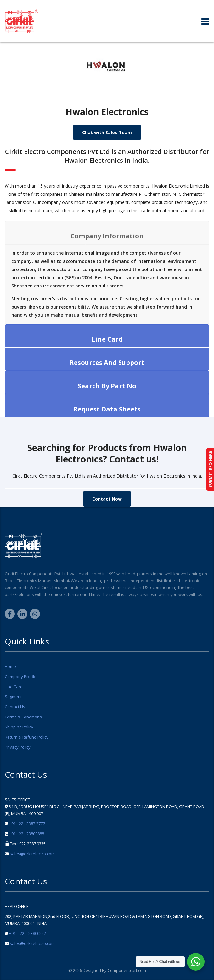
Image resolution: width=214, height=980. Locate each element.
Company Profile (21, 677)
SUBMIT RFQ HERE (210, 469)
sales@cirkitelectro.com (32, 854)
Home (10, 666)
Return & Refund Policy (27, 737)
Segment (13, 697)
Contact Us (15, 707)
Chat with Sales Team (107, 132)
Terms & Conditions (23, 717)
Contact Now (107, 499)
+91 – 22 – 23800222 (28, 933)
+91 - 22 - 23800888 (27, 834)
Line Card (14, 687)
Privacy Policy (18, 747)
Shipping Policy (19, 727)
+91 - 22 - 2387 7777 (27, 824)
